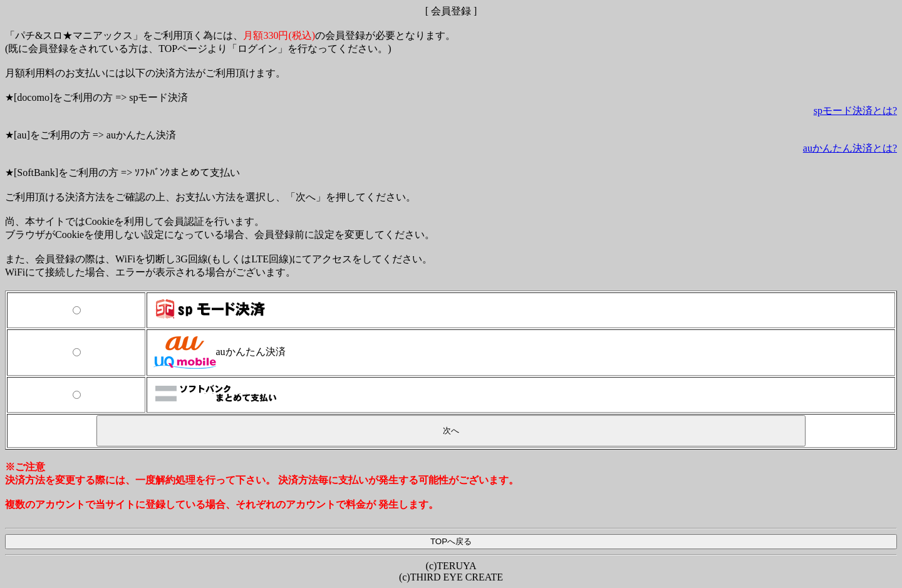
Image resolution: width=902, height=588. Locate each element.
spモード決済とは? (855, 111)
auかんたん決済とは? (850, 148)
